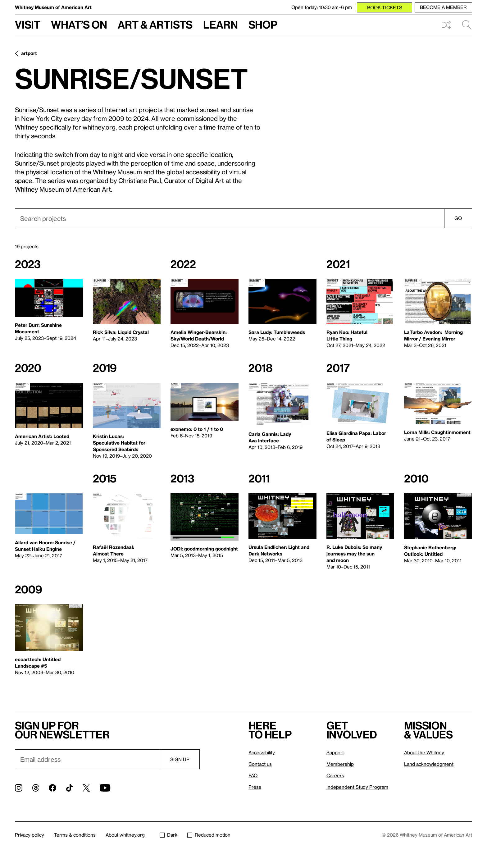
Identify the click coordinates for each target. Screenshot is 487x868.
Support (335, 752)
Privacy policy (30, 835)
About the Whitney (424, 752)
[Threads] (36, 788)
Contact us (260, 764)
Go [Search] (458, 218)
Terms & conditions (75, 835)
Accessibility (262, 752)
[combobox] (243, 218)
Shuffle (446, 25)
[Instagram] (19, 788)
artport (29, 53)
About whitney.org (125, 835)
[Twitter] (86, 788)
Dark (168, 835)
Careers (335, 775)
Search (467, 25)
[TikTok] (69, 788)
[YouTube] (105, 788)
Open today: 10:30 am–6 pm (322, 7)
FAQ (253, 775)
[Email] (87, 759)
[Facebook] (52, 788)
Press (255, 787)
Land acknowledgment (429, 764)
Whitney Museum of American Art (53, 7)
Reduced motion (209, 835)
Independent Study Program (357, 787)
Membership (340, 764)
